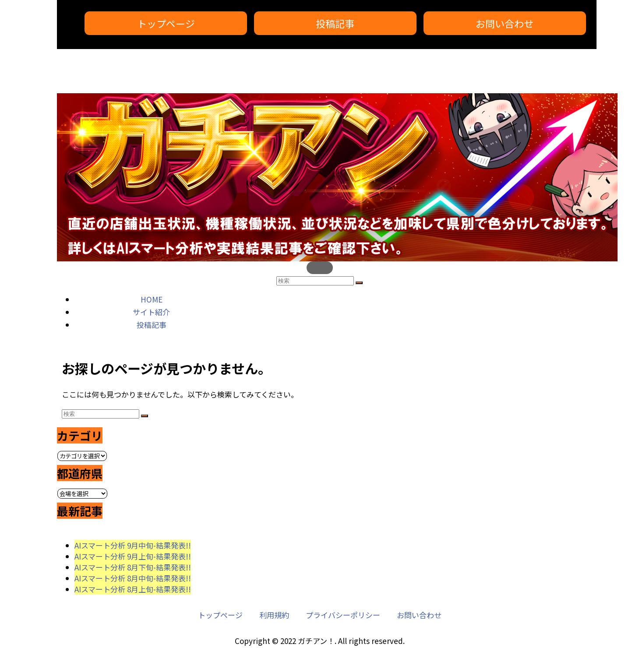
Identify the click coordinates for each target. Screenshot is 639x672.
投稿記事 (335, 23)
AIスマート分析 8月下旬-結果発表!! (133, 567)
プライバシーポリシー (343, 615)
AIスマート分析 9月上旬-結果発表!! (133, 556)
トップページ (166, 23)
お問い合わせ (505, 23)
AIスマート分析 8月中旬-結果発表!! (133, 578)
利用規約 (274, 615)
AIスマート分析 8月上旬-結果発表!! (133, 589)
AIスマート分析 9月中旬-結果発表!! (133, 545)
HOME (152, 299)
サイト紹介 (151, 312)
